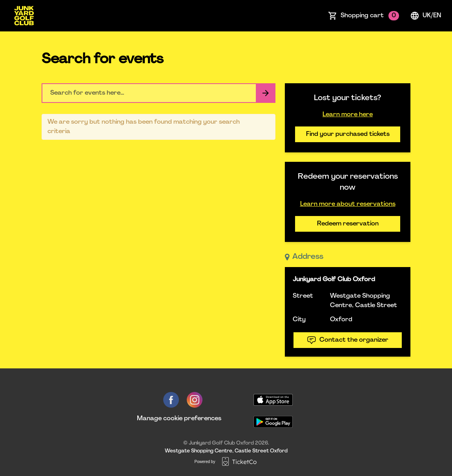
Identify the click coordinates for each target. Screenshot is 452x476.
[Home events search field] (159, 93)
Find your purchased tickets (348, 134)
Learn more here (348, 115)
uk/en (426, 16)
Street (303, 296)
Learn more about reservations (348, 204)
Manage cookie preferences (179, 419)
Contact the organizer (348, 340)
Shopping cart (370, 16)
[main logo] (24, 16)
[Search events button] (266, 93)
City (299, 320)
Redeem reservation (348, 224)
